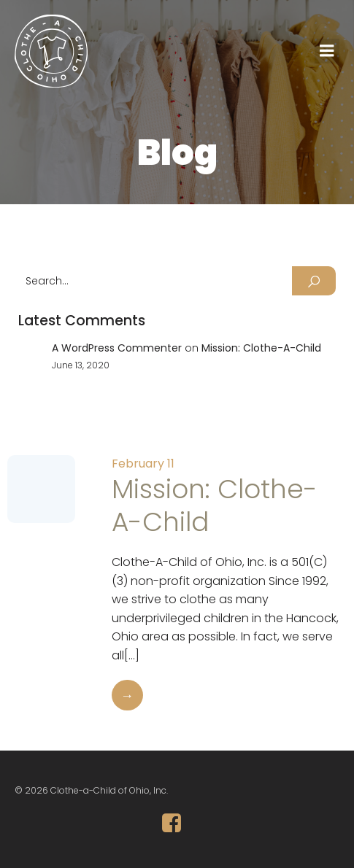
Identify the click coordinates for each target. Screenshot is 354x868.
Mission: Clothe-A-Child (261, 348)
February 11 (143, 464)
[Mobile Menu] (327, 51)
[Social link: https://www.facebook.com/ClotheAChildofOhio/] (177, 824)
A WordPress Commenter (117, 348)
